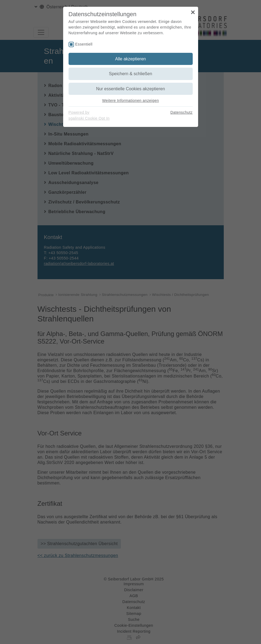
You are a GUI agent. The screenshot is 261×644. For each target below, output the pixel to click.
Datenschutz (181, 112)
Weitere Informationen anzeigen (130, 101)
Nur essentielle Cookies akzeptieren (130, 89)
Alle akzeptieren (131, 59)
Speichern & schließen (130, 74)
